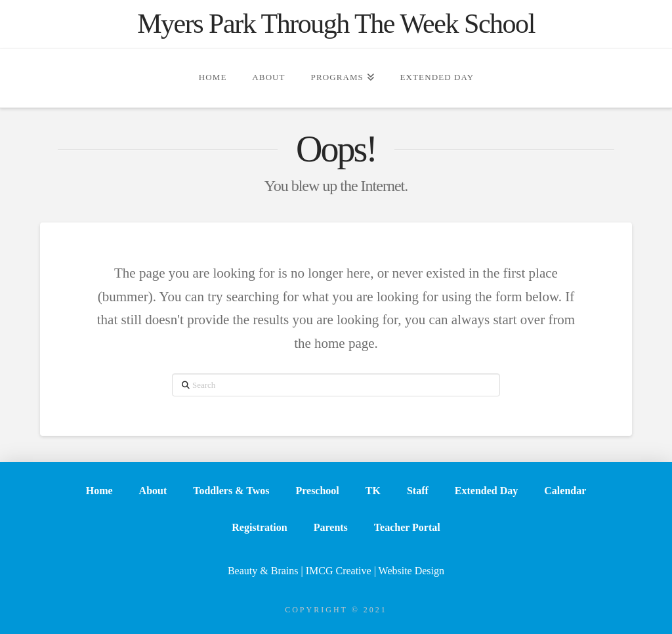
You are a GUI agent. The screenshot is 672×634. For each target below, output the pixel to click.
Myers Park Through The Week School (336, 24)
